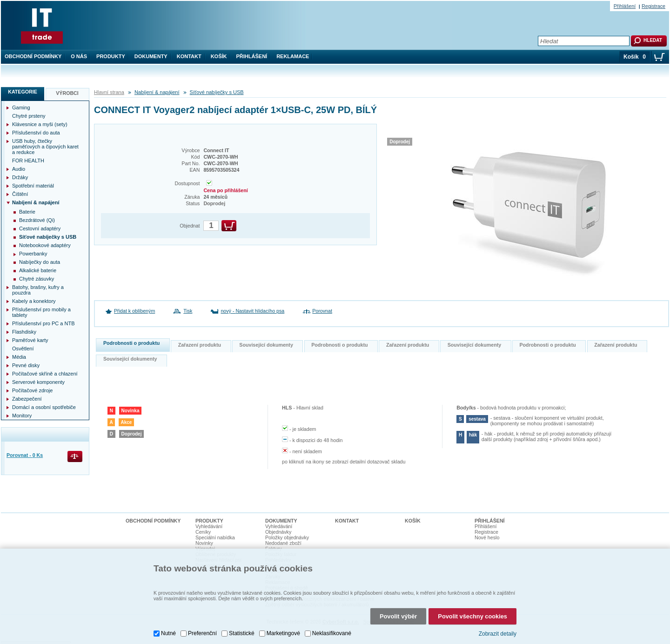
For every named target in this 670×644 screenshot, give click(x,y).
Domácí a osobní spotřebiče (44, 407)
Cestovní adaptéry (40, 228)
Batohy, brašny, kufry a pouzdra (38, 290)
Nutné (168, 628)
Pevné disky (26, 365)
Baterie (27, 212)
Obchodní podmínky (33, 56)
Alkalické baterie (38, 270)
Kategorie (23, 92)
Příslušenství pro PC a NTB (44, 323)
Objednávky (278, 532)
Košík (219, 56)
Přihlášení (252, 56)
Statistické (242, 628)
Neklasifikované (332, 628)
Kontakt (189, 56)
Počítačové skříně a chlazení (45, 374)
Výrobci (67, 93)
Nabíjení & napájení (157, 92)
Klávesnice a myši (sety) (40, 124)
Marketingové (283, 628)
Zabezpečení (27, 399)
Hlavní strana (109, 92)
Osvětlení (23, 349)
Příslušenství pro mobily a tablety (41, 312)
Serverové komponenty (38, 382)
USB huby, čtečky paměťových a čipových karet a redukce (45, 147)
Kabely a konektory (34, 301)
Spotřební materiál (33, 186)
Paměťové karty (30, 340)
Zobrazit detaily (498, 628)
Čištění (20, 194)
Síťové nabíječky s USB (217, 92)
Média (19, 357)
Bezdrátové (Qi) (37, 220)
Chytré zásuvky (37, 279)
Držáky (20, 177)
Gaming (21, 107)
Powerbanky (33, 254)
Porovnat (322, 311)
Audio (19, 169)
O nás (79, 56)
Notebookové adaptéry (45, 245)
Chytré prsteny (29, 116)
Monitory (22, 416)
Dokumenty (151, 56)
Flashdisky (24, 332)
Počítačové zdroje (32, 390)
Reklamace (293, 56)
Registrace (653, 6)
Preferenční (202, 628)
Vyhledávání (209, 526)
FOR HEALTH (28, 161)
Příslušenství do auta (36, 133)
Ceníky (203, 532)
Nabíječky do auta (40, 262)
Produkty (111, 56)
